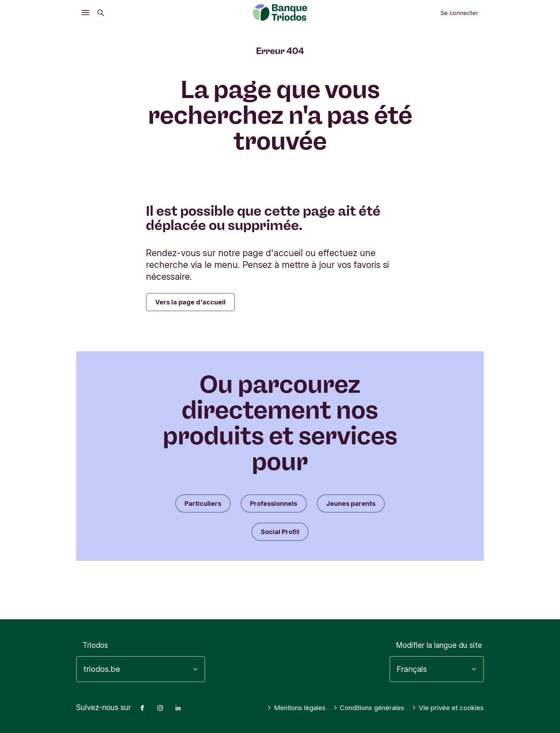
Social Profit (280, 537)
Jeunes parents (359, 507)
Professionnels (272, 507)
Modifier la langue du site (439, 633)
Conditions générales (445, 696)
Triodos (95, 633)
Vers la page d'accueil (196, 303)
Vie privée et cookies (444, 708)
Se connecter (459, 13)
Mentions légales (367, 696)
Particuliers (193, 507)
